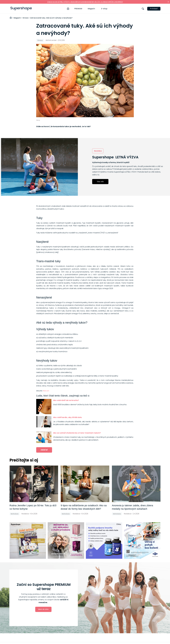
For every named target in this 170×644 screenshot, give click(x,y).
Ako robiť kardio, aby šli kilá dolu (67, 417)
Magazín (91, 9)
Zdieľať (44, 450)
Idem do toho (43, 609)
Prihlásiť (154, 9)
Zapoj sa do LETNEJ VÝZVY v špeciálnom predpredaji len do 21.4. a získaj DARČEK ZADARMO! (85, 2)
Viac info (100, 182)
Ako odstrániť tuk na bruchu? (66, 400)
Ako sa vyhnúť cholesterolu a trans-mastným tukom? (77, 433)
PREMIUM (78, 9)
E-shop (104, 9)
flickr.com (46, 391)
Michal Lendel (51, 40)
